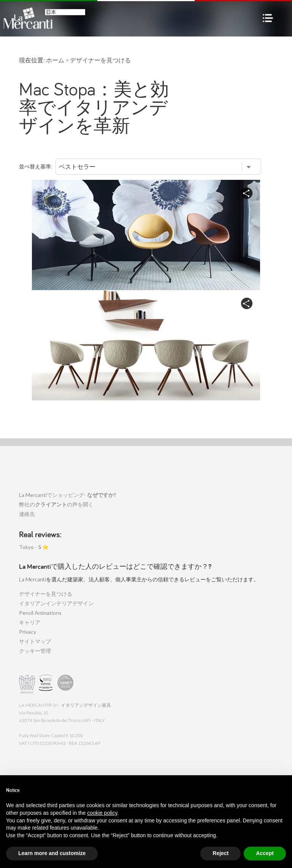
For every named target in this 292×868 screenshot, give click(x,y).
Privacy (28, 632)
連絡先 (27, 514)
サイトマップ (35, 641)
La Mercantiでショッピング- (67, 495)
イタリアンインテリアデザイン (56, 603)
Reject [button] (221, 853)
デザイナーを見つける (46, 594)
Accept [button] (265, 853)
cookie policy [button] (102, 813)
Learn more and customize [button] (52, 853)
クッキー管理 (35, 651)
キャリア (30, 622)
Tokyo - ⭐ (34, 547)
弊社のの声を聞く (56, 504)
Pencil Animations (40, 613)
